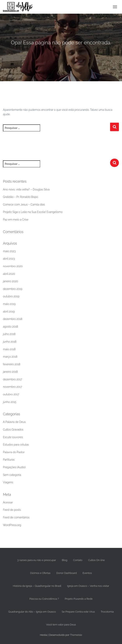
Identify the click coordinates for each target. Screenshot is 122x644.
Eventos (87, 573)
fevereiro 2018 (12, 364)
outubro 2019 (11, 296)
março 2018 (10, 357)
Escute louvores (13, 437)
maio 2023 (9, 251)
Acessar (8, 502)
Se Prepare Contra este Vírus (78, 612)
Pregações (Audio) (14, 467)
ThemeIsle (76, 635)
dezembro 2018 (13, 319)
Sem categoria (12, 475)
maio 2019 (9, 304)
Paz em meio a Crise (16, 220)
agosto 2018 (10, 327)
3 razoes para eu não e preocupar (37, 560)
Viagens (8, 482)
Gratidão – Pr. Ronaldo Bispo (20, 197)
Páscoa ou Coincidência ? (44, 599)
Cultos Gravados (13, 430)
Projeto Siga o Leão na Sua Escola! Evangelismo (33, 212)
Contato (78, 560)
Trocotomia (107, 612)
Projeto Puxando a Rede (79, 599)
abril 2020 (9, 274)
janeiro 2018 (10, 372)
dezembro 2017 (12, 379)
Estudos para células (16, 445)
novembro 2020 (13, 266)
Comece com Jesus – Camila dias (24, 205)
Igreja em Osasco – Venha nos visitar (88, 586)
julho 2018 (9, 334)
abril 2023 (9, 259)
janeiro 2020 (10, 281)
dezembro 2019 (13, 289)
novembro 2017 (12, 387)
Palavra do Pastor (14, 452)
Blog (65, 560)
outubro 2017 (11, 394)
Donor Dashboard (67, 573)
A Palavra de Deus (14, 422)
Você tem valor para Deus (61, 625)
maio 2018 (9, 349)
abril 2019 (9, 312)
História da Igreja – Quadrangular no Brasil (37, 586)
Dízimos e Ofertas (40, 573)
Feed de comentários (16, 517)
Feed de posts (12, 510)
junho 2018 (10, 342)
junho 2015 (10, 402)
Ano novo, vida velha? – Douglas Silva (26, 189)
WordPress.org (12, 525)
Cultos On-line (97, 560)
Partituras (9, 460)
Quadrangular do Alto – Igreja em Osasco (32, 612)
